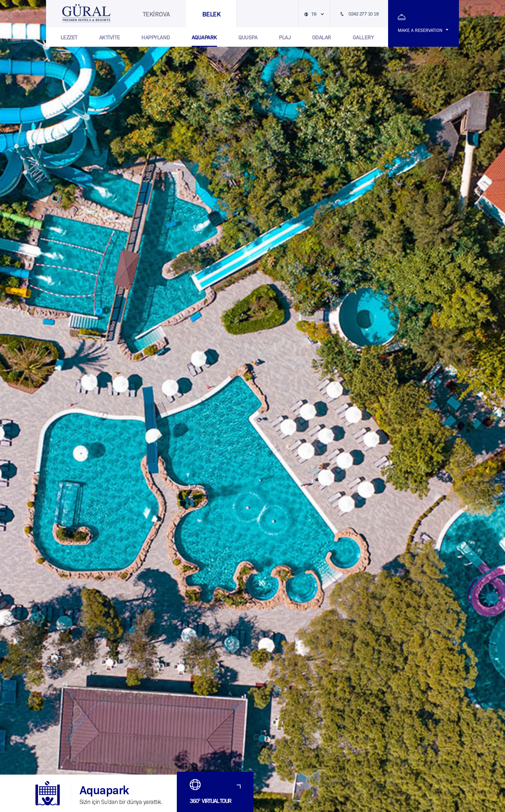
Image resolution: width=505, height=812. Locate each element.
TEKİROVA (156, 14)
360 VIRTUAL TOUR (210, 801)
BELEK (211, 14)
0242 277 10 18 (363, 14)
